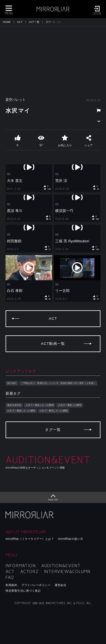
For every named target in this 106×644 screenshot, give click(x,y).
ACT (20, 22)
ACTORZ (29, 572)
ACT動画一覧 (53, 344)
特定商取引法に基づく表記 (23, 591)
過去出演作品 (14, 405)
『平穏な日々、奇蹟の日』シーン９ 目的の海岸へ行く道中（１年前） (58, 383)
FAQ (10, 577)
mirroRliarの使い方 (70, 539)
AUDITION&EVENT (61, 566)
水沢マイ (18, 111)
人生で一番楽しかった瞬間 (40, 405)
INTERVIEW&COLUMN (67, 572)
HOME (7, 22)
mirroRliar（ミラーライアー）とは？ (30, 539)
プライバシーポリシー (36, 585)
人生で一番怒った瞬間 (70, 405)
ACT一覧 (34, 22)
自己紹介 (12, 383)
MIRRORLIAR (53, 9)
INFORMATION (21, 566)
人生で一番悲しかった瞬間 (54, 411)
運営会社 (60, 585)
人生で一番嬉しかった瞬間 (21, 411)
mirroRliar (30, 515)
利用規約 (11, 585)
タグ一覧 (53, 430)
